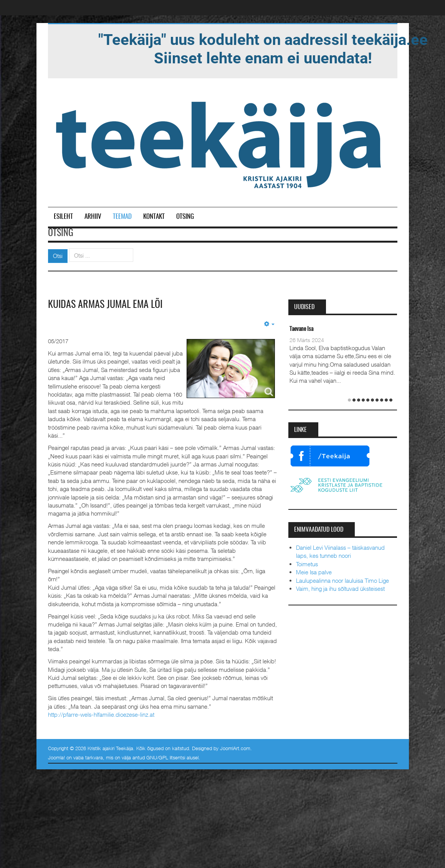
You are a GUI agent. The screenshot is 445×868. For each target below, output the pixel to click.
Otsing (185, 217)
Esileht (63, 217)
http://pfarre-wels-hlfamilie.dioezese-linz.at (101, 714)
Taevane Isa (301, 329)
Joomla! (56, 757)
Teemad (122, 217)
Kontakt (154, 217)
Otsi (58, 256)
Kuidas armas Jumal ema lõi (105, 305)
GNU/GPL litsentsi (166, 757)
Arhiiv (93, 217)
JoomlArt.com (235, 748)
